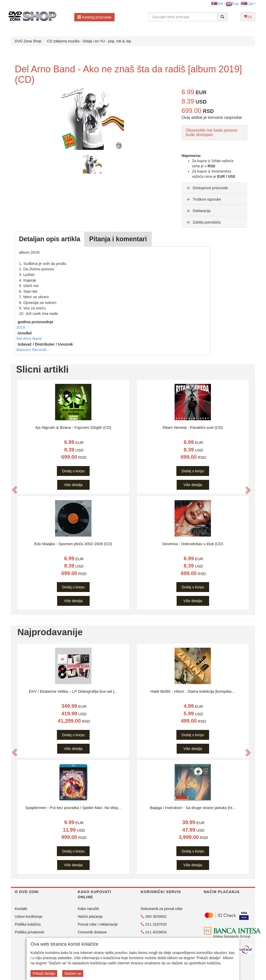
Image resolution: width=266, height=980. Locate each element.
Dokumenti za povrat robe (162, 909)
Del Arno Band (29, 338)
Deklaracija (198, 211)
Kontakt (21, 909)
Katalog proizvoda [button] (94, 17)
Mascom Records (32, 350)
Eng (232, 4)
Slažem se (73, 973)
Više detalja (73, 485)
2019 (21, 327)
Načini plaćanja (90, 917)
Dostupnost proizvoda (207, 188)
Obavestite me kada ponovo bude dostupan (212, 133)
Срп (247, 4)
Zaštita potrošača (203, 222)
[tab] (214, 188)
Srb (217, 4)
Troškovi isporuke (203, 199)
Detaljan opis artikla (50, 239)
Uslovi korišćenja (28, 917)
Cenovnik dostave (92, 932)
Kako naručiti (88, 909)
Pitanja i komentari (118, 239)
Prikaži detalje (44, 973)
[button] (15, 490)
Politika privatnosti (29, 932)
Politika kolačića (28, 924)
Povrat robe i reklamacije (98, 924)
